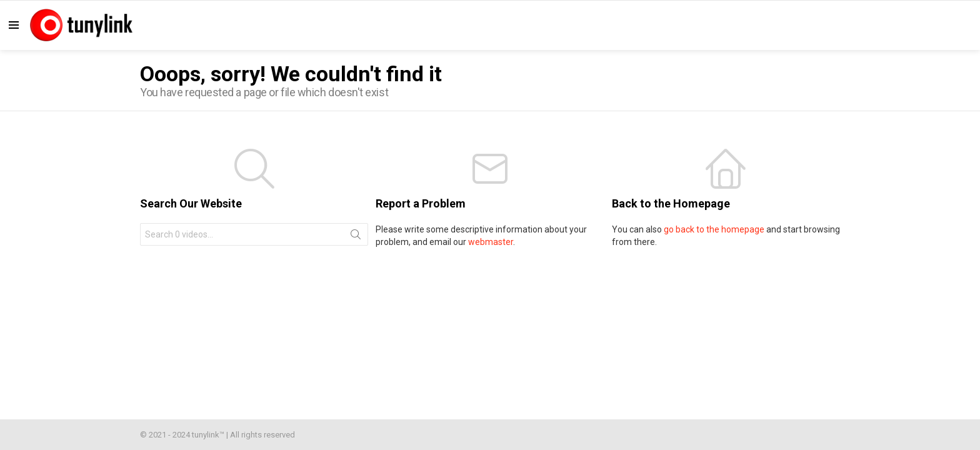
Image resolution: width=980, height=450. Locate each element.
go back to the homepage (714, 229)
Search (356, 237)
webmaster (491, 242)
